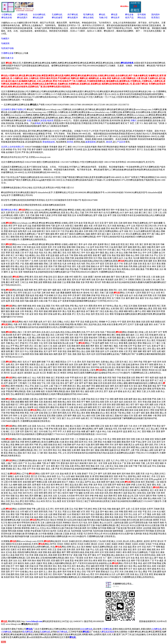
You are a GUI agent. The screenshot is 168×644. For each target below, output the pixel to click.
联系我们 (156, 18)
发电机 (38, 123)
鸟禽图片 (5, 39)
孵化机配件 (73, 18)
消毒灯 (134, 120)
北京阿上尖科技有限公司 (13, 147)
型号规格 (142, 15)
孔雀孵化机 (57, 15)
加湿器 (43, 120)
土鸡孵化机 (156, 629)
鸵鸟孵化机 (89, 15)
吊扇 (29, 120)
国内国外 (156, 15)
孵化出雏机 (89, 18)
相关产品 (129, 18)
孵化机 (102, 15)
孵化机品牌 (38, 18)
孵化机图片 (22, 18)
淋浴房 (109, 142)
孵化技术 (115, 18)
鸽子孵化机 (73, 15)
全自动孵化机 (39, 15)
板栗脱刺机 (91, 142)
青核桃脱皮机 (49, 142)
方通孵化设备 (7, 53)
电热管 (50, 120)
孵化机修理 (57, 18)
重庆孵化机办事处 (9, 210)
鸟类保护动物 (7, 48)
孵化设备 (129, 15)
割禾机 (70, 142)
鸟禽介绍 (103, 18)
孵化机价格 (7, 18)
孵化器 (114, 15)
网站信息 (142, 18)
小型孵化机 (7, 15)
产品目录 (121, 142)
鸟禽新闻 (5, 43)
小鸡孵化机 (6, 632)
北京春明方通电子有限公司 (14, 109)
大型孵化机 (22, 15)
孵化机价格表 (108, 632)
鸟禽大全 (9, 58)
